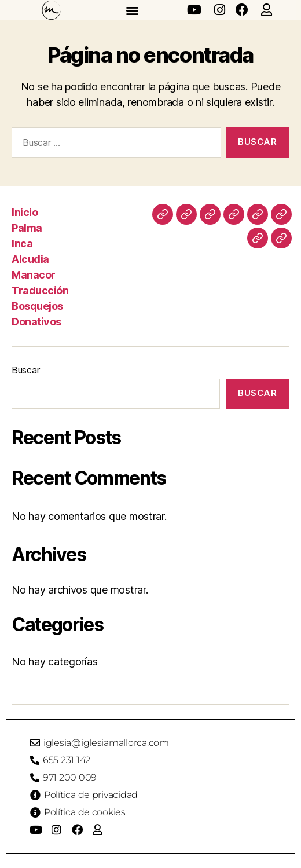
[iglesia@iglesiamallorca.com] (35, 743)
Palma (27, 228)
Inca (22, 243)
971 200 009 (70, 777)
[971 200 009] (35, 778)
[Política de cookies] (35, 812)
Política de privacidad (91, 795)
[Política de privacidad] (35, 795)
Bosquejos (37, 306)
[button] (132, 10)
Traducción (40, 290)
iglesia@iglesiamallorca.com (106, 743)
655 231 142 (67, 760)
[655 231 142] (35, 760)
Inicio (25, 212)
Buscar (25, 370)
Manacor (34, 275)
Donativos (36, 322)
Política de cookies (85, 812)
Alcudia (30, 259)
